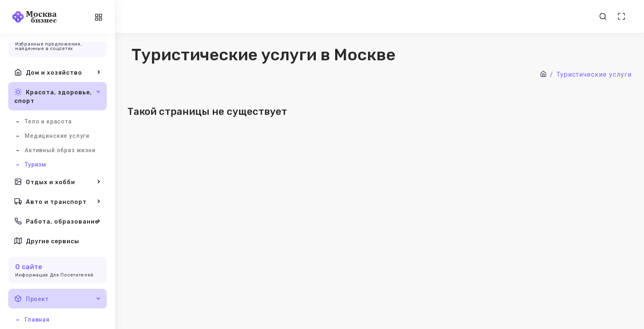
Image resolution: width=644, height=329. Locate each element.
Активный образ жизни (60, 150)
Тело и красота (48, 121)
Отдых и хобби (57, 182)
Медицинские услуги (57, 136)
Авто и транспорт (57, 201)
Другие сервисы (47, 241)
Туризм (36, 164)
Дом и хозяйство (57, 72)
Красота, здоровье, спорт (57, 96)
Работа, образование (57, 221)
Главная (37, 320)
